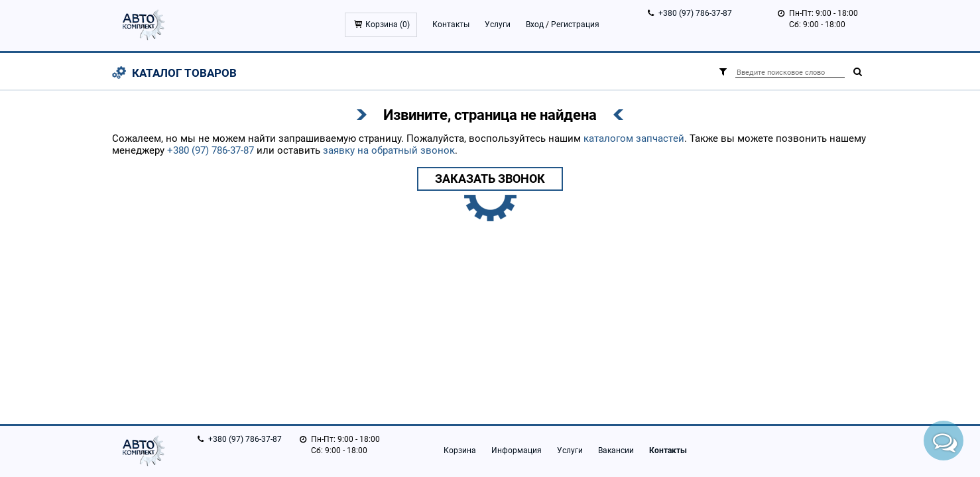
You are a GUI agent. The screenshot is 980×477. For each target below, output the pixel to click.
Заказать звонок (490, 179)
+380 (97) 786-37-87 (695, 13)
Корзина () (388, 25)
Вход (535, 25)
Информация (517, 450)
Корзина (460, 450)
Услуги (498, 25)
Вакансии (616, 450)
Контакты (451, 25)
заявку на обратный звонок (389, 150)
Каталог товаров (184, 73)
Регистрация (575, 25)
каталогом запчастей (634, 138)
